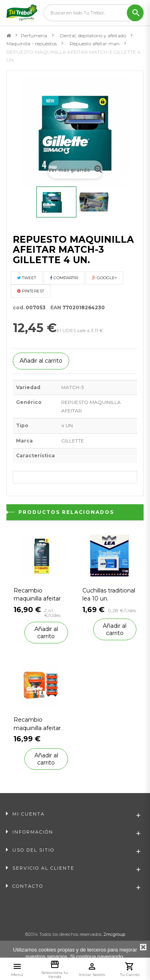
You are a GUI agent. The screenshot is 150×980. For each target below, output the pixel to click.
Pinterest (31, 291)
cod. (19, 307)
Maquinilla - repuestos (32, 44)
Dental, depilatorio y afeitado (93, 36)
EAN (54, 307)
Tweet (27, 278)
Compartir (64, 278)
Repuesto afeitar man (95, 44)
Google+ (104, 278)
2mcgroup (114, 934)
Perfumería (34, 36)
